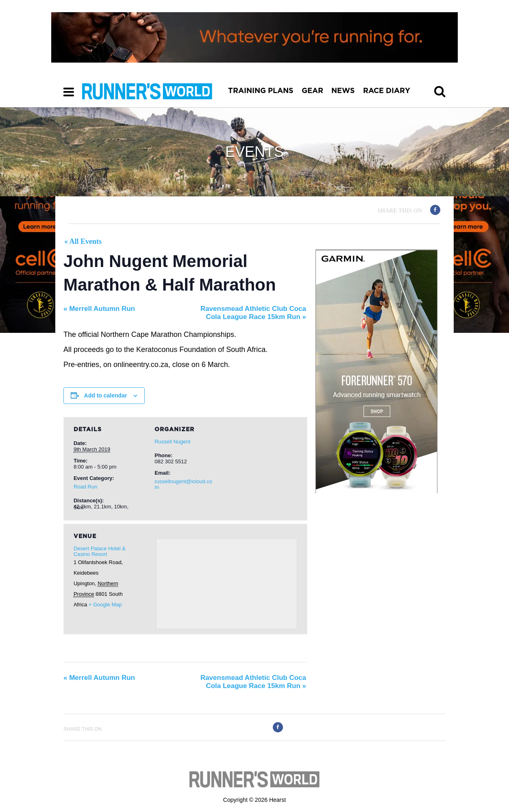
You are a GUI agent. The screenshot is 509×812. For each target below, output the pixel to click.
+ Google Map (105, 605)
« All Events (83, 241)
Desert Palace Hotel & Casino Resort (100, 551)
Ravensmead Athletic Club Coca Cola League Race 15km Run (253, 313)
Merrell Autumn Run (99, 309)
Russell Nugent (172, 442)
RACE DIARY (387, 91)
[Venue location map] (227, 584)
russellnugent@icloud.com (183, 484)
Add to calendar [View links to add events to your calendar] (106, 395)
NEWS (343, 91)
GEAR (312, 91)
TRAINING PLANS (261, 91)
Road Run (86, 487)
